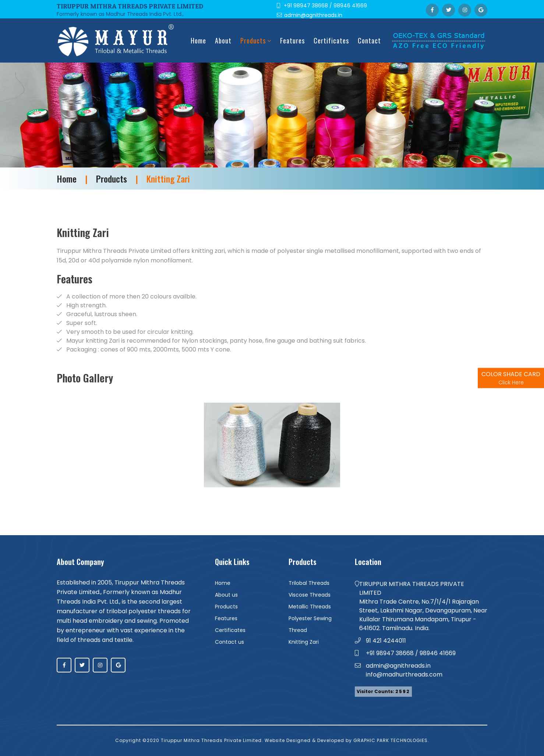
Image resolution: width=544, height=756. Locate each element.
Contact (369, 40)
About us (226, 595)
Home (198, 40)
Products (256, 40)
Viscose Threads (310, 595)
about (223, 40)
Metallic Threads (310, 607)
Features (292, 40)
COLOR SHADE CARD (511, 378)
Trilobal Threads (309, 583)
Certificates (331, 40)
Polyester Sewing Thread (310, 624)
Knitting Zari (304, 642)
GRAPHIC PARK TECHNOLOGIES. (391, 740)
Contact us (229, 642)
